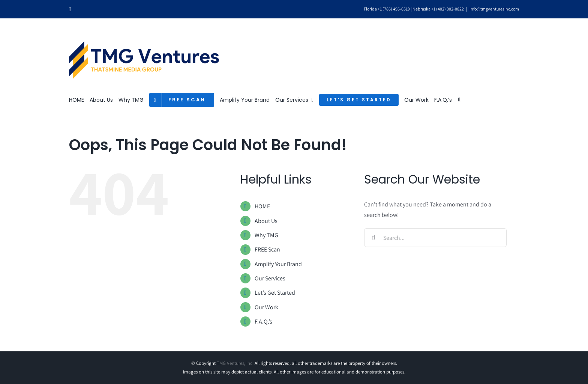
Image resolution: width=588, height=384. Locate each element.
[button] (459, 100)
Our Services (270, 278)
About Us (266, 221)
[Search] (373, 238)
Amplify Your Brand (278, 264)
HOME (262, 206)
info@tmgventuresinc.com (494, 9)
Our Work (266, 307)
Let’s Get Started (275, 293)
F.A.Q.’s (263, 322)
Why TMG (266, 235)
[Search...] (435, 238)
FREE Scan (267, 249)
